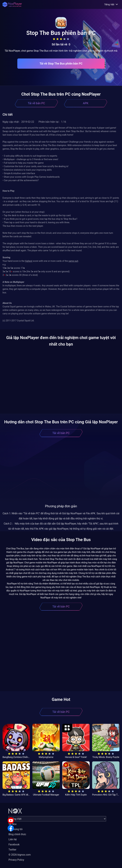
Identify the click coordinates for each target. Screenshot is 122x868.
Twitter (12, 850)
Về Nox (12, 824)
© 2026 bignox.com (20, 855)
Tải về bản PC (36, 103)
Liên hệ (12, 839)
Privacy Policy (16, 860)
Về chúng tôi (15, 829)
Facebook (14, 844)
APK (86, 103)
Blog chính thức (17, 834)
